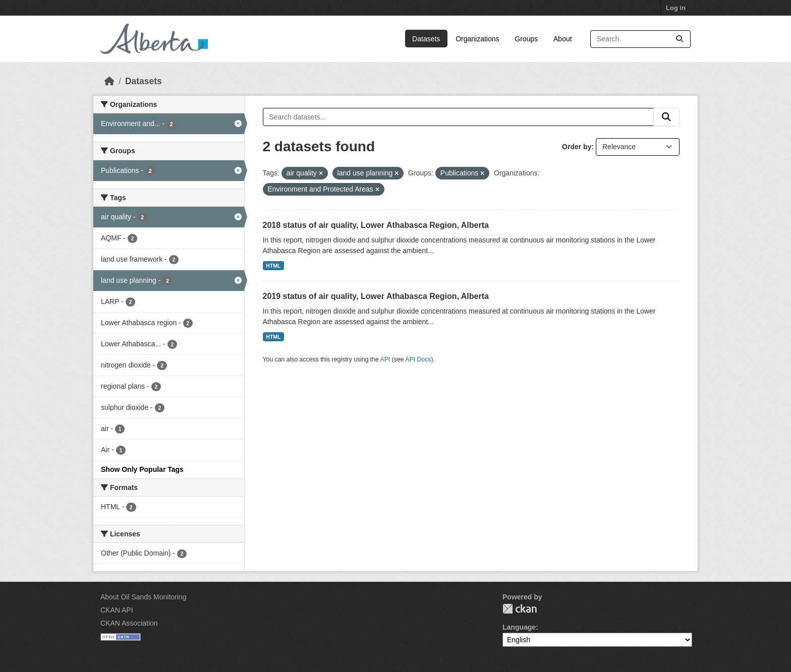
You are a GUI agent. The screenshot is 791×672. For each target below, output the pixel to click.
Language (519, 627)
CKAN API (117, 610)
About (563, 39)
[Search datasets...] (640, 39)
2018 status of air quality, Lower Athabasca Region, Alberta (376, 225)
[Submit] (680, 39)
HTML (273, 266)
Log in (676, 8)
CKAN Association (129, 623)
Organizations (477, 39)
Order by (577, 147)
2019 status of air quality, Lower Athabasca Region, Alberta (376, 296)
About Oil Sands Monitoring (143, 597)
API (385, 359)
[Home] (109, 81)
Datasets (426, 39)
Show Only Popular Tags (142, 469)
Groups (526, 39)
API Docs (418, 359)
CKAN (520, 609)
